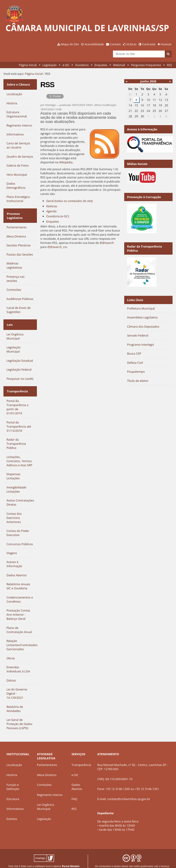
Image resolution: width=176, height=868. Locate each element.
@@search (107, 243)
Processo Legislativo (14, 212)
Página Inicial (28, 65)
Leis (9, 319)
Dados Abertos (77, 778)
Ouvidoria (82, 65)
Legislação (50, 65)
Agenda (51, 211)
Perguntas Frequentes (146, 65)
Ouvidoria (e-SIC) (58, 216)
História (12, 766)
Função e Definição (13, 778)
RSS (169, 65)
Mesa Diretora (47, 766)
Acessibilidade (94, 44)
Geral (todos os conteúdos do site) (70, 201)
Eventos (12, 810)
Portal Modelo (71, 857)
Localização (14, 756)
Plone (73, 861)
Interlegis (39, 861)
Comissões (44, 776)
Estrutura (13, 790)
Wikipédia (66, 162)
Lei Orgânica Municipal (45, 798)
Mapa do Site (70, 44)
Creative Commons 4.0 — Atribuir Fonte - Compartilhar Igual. (132, 861)
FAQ (74, 790)
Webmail (119, 65)
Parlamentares (47, 756)
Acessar (166, 44)
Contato (115, 44)
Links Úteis (135, 300)
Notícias (52, 206)
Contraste (149, 44)
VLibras (132, 44)
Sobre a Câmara (18, 83)
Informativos (15, 800)
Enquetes (101, 65)
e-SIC (66, 65)
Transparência (17, 384)
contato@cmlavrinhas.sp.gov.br (129, 790)
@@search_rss (57, 247)
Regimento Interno (50, 786)
